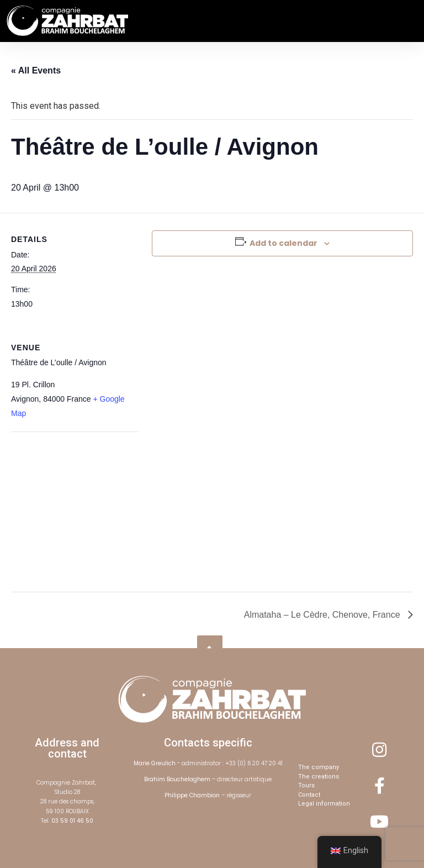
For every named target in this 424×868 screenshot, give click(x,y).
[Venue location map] (69, 508)
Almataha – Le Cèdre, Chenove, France (323, 615)
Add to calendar (283, 243)
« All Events (36, 70)
